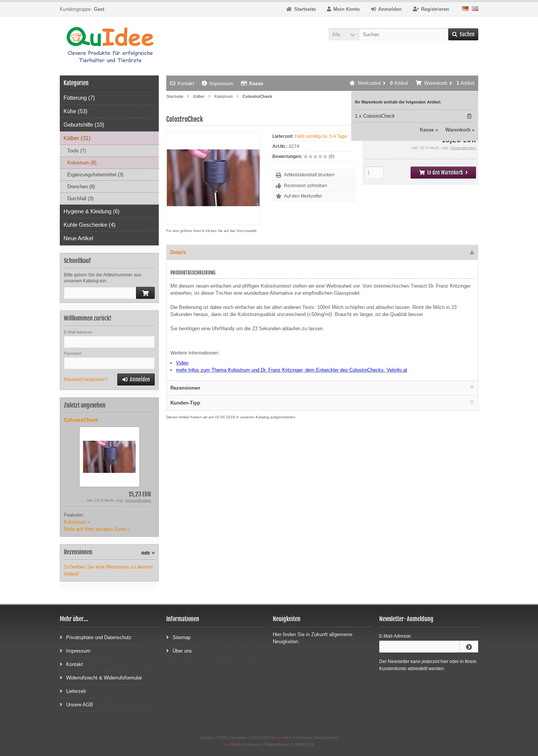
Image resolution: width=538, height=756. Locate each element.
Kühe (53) (75, 111)
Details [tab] (322, 252)
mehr (148, 553)
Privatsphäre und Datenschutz (96, 637)
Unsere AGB (76, 704)
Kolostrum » (77, 522)
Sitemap (178, 637)
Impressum (218, 83)
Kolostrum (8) (82, 163)
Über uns (179, 650)
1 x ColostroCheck (375, 116)
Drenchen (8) (81, 187)
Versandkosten (463, 148)
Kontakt (182, 83)
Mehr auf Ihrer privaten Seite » (97, 529)
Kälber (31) (77, 138)
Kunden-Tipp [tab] (322, 403)
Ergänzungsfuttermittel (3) (95, 175)
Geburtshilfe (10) (84, 125)
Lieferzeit (73, 691)
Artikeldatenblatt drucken (309, 175)
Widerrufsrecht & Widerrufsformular (101, 677)
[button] (344, 34)
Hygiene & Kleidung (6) (92, 211)
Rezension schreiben (306, 186)
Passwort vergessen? (86, 379)
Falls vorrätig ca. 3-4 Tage (321, 136)
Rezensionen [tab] (322, 388)
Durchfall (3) (80, 199)
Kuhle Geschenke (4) (89, 225)
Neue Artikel (78, 238)
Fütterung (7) (79, 98)
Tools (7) (77, 151)
